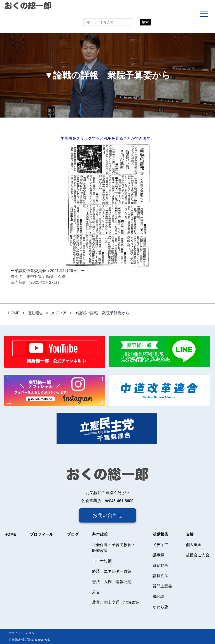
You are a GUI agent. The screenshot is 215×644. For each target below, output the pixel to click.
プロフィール (41, 534)
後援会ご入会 (198, 555)
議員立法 (160, 576)
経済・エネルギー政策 (112, 571)
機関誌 (158, 596)
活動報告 (160, 534)
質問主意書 (162, 586)
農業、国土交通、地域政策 (116, 602)
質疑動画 (160, 565)
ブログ (73, 534)
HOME (10, 534)
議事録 (158, 555)
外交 (96, 592)
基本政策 (100, 534)
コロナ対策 (102, 561)
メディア (160, 545)
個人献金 (194, 545)
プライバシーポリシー (23, 633)
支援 (190, 534)
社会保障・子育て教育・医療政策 (114, 548)
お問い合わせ (107, 515)
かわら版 (160, 607)
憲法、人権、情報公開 (112, 582)
